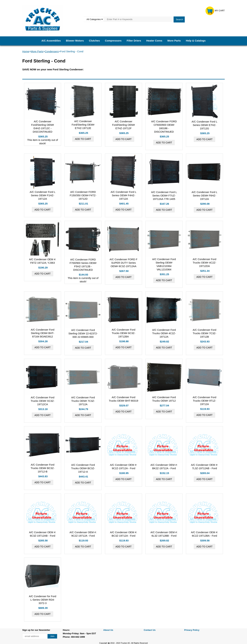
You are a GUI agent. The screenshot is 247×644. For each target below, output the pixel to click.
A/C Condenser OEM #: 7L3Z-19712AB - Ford (204, 467)
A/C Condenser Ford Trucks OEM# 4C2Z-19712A (164, 333)
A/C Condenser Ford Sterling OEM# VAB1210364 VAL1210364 (164, 264)
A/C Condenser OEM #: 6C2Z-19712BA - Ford (204, 534)
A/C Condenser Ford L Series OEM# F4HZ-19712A (123, 195)
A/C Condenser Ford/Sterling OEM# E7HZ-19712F (124, 125)
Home (26, 51)
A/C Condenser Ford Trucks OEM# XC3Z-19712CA (43, 401)
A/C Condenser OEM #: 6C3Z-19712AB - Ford (43, 534)
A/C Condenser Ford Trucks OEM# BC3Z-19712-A (83, 468)
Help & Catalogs (196, 41)
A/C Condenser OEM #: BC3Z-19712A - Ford (123, 534)
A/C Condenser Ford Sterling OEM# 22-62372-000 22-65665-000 (83, 333)
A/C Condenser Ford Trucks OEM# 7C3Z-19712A (83, 401)
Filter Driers (134, 41)
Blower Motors (75, 41)
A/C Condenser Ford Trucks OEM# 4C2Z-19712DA (204, 263)
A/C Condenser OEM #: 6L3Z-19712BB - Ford (164, 534)
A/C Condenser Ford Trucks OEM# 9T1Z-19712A (204, 401)
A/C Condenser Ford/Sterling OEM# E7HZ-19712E (83, 125)
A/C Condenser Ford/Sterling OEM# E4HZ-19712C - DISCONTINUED (43, 127)
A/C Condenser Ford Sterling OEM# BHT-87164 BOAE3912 (43, 333)
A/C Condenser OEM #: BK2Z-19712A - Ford (164, 467)
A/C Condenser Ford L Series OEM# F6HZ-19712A (204, 195)
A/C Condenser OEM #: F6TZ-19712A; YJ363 (43, 261)
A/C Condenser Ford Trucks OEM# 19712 (164, 399)
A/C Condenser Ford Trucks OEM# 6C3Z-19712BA (123, 333)
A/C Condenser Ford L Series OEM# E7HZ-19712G (204, 125)
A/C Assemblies (51, 41)
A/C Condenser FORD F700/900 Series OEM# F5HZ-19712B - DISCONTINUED (83, 265)
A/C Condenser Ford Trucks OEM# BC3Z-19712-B (43, 468)
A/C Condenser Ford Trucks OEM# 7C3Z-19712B (204, 333)
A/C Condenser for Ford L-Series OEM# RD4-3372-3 (42, 600)
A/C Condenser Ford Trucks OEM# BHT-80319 (123, 399)
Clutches (94, 41)
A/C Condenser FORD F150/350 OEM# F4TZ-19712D (83, 195)
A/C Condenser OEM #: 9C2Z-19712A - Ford (123, 467)
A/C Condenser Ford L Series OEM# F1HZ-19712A (43, 195)
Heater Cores (154, 41)
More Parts (174, 41)
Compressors (113, 41)
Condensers (52, 51)
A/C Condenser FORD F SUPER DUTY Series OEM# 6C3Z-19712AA (124, 263)
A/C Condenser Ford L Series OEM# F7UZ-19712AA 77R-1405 (164, 195)
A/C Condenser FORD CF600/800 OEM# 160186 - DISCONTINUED (164, 127)
